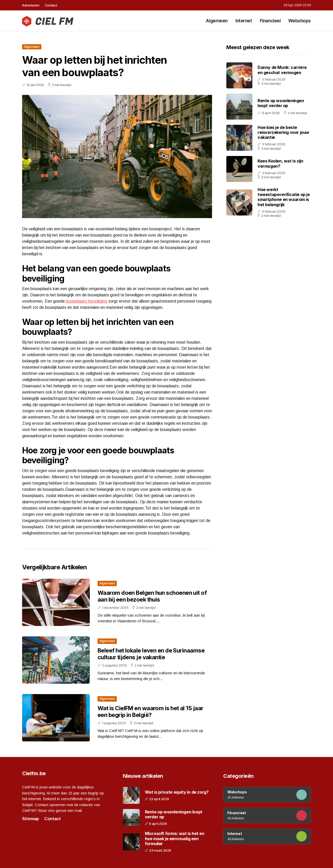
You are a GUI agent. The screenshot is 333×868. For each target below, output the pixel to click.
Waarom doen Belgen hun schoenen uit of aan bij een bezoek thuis (152, 596)
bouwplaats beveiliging (87, 301)
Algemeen (217, 21)
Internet (244, 21)
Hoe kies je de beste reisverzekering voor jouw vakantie (283, 132)
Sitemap (31, 819)
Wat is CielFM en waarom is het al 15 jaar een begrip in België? (150, 712)
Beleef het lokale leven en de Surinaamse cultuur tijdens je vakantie (151, 654)
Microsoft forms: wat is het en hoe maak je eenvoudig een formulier (175, 838)
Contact (51, 5)
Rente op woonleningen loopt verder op (281, 103)
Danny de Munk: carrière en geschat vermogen (282, 70)
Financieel (270, 21)
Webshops (300, 21)
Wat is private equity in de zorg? (177, 792)
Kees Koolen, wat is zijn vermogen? (280, 163)
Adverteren (31, 5)
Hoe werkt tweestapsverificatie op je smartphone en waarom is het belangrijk (284, 197)
